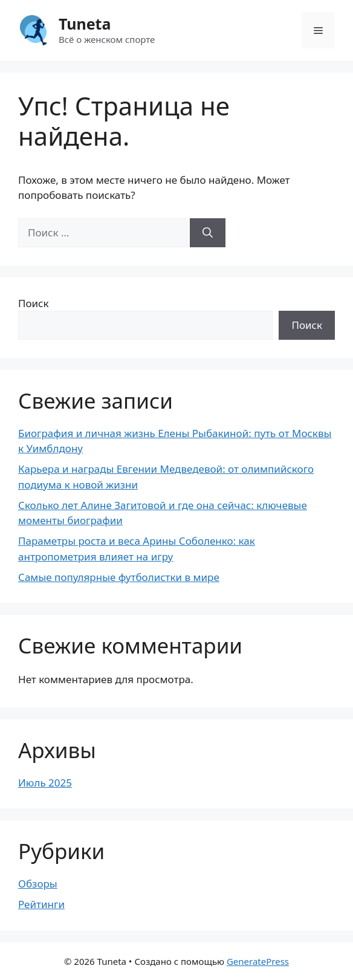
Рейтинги (41, 904)
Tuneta (85, 24)
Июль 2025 (45, 783)
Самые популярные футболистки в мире (119, 577)
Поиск (34, 303)
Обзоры (38, 884)
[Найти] (208, 233)
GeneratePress (258, 961)
